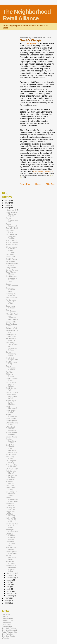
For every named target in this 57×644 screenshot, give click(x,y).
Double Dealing (12, 437)
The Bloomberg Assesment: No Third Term (12, 279)
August (10, 580)
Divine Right (10, 257)
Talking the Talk (12, 328)
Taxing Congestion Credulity (11, 368)
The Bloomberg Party (12, 363)
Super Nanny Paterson (11, 307)
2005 (7, 603)
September (11, 578)
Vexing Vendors (12, 240)
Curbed (5, 616)
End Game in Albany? (11, 489)
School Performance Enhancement (12, 500)
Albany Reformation (12, 415)
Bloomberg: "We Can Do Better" (12, 526)
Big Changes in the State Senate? (12, 494)
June (9, 584)
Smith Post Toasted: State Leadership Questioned (11, 449)
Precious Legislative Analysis (11, 441)
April (9, 589)
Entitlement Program (10, 562)
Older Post (50, 184)
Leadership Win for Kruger (12, 476)
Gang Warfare (11, 268)
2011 (7, 200)
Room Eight (7, 622)
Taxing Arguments (11, 311)
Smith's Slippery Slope (12, 379)
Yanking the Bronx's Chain (12, 531)
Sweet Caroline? (12, 245)
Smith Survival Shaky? (11, 411)
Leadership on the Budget (11, 335)
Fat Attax (9, 372)
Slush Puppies (11, 418)
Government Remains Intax (10, 290)
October (10, 575)
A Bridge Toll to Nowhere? (11, 466)
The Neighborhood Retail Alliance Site (9, 631)
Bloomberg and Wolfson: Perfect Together (12, 250)
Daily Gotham (7, 618)
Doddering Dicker (10, 231)
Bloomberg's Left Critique (12, 264)
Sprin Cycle (7, 624)
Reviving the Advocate (11, 509)
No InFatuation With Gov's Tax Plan (11, 236)
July (8, 582)
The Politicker (7, 634)
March (9, 591)
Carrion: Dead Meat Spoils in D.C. (11, 396)
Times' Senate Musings (11, 273)
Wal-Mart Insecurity (11, 515)
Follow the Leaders (10, 482)
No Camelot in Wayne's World (11, 302)
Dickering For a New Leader (12, 552)
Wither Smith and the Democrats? (12, 429)
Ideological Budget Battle (12, 359)
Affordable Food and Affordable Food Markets (12, 317)
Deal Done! (10, 486)
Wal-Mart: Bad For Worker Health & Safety (11, 568)
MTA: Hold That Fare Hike (12, 434)
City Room (6, 614)
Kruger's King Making (11, 548)
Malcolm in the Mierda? (11, 472)
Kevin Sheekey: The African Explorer (12, 214)
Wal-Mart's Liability (10, 504)
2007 (7, 598)
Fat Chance (10, 255)
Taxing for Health (12, 228)
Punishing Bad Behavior (11, 295)
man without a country (43, 171)
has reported (32, 43)
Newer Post (25, 184)
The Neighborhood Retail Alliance (27, 15)
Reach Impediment (11, 225)
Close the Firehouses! (11, 407)
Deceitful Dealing (12, 392)
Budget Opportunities (12, 285)
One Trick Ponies (12, 298)
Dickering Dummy (10, 375)
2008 (7, 208)
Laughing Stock (12, 421)
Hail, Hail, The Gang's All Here (11, 520)
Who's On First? (12, 469)
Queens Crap (7, 620)
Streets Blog (7, 626)
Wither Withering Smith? (12, 424)
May (9, 587)
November (11, 573)
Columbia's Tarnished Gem (11, 543)
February (10, 593)
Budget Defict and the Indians (11, 384)
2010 (7, 203)
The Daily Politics (9, 628)
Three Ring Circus (10, 458)
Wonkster (6, 638)
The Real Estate (8, 636)
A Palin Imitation (12, 242)
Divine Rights (11, 322)
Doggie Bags (11, 512)
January (10, 596)
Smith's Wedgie (12, 259)
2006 (7, 601)
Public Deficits (11, 455)
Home (38, 184)
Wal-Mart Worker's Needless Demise (11, 537)
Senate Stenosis (12, 270)
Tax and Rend (11, 261)
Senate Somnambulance (12, 220)
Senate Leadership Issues (11, 557)
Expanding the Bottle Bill (11, 339)
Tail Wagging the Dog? (12, 331)
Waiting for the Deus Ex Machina (11, 402)
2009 (7, 205)
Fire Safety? (10, 479)
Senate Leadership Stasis (11, 354)
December (11, 210)
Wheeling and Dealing (11, 462)
